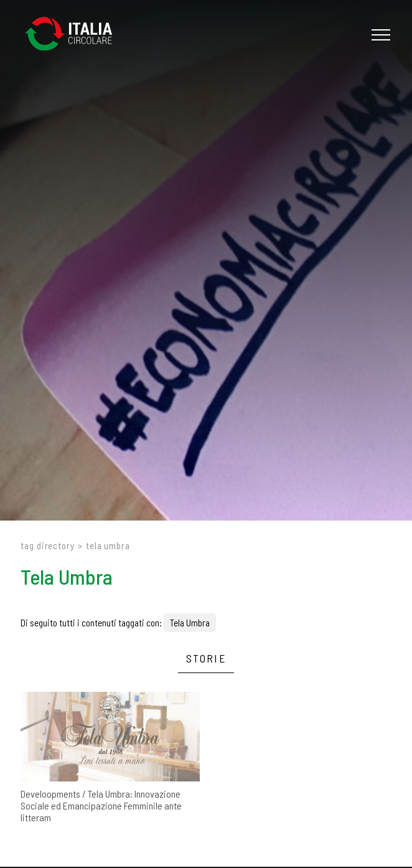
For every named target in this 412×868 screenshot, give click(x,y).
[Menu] (379, 35)
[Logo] (75, 35)
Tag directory (48, 545)
